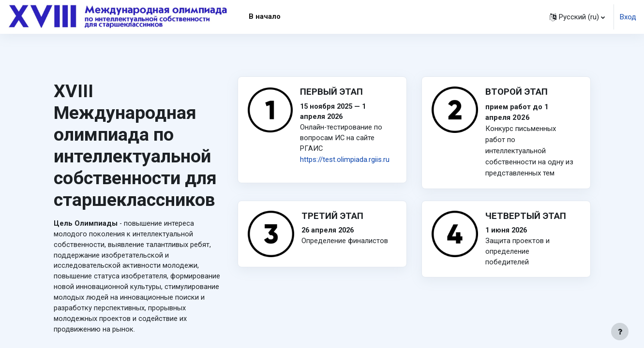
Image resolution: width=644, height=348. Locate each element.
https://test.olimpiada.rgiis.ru (345, 161)
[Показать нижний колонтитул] (620, 332)
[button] (577, 17)
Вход (628, 17)
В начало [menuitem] (265, 16)
